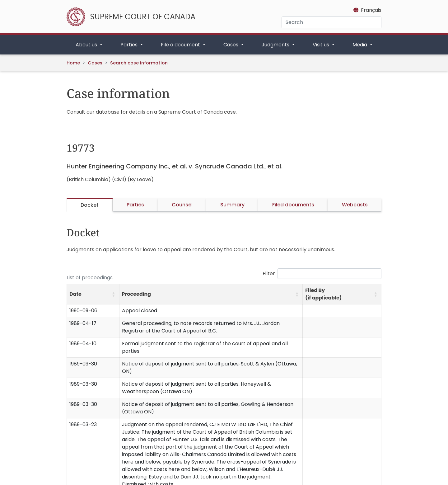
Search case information (139, 63)
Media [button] (360, 45)
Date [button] (75, 294)
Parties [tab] (135, 205)
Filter (269, 273)
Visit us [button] (322, 45)
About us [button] (87, 45)
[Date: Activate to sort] (93, 294)
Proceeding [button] (137, 294)
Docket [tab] (90, 205)
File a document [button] (181, 45)
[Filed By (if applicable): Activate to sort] (342, 294)
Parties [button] (130, 45)
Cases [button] (231, 45)
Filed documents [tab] (293, 205)
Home (73, 63)
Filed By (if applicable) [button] (323, 294)
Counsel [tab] (182, 205)
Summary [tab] (232, 205)
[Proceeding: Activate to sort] (211, 294)
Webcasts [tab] (355, 205)
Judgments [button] (276, 45)
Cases (95, 63)
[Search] (331, 22)
